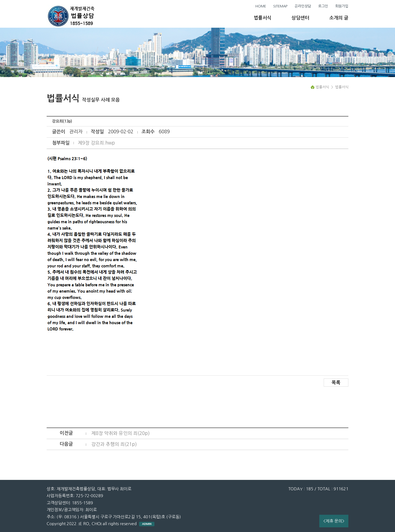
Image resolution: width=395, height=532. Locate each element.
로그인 (323, 6)
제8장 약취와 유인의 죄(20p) (121, 433)
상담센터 (300, 18)
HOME (261, 6)
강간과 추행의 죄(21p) (114, 444)
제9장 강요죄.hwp (96, 143)
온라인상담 (303, 6)
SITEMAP (280, 6)
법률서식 (263, 18)
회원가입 (342, 6)
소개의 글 (339, 18)
